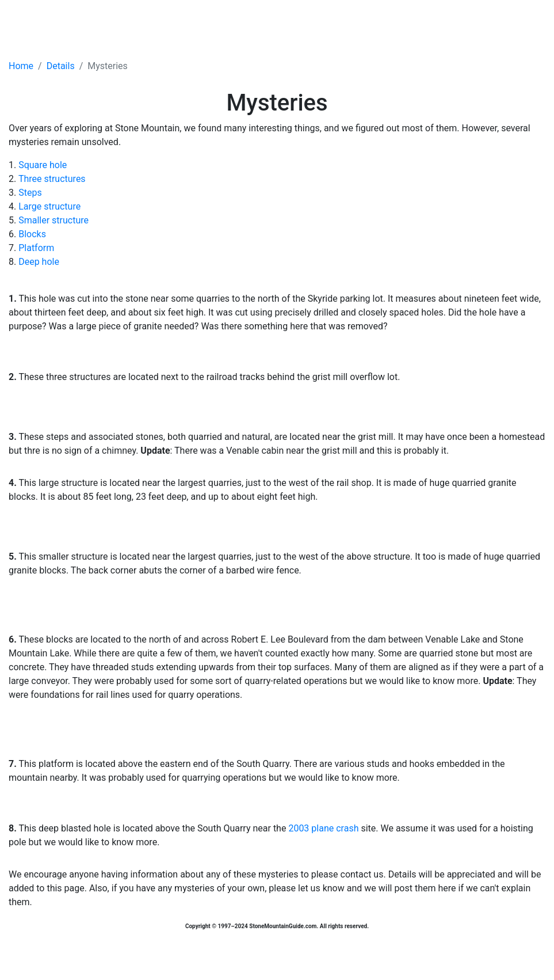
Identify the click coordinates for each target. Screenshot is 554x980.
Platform (36, 248)
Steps (30, 193)
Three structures (52, 179)
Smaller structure (54, 220)
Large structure (49, 206)
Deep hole (39, 262)
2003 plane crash (323, 828)
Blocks (32, 234)
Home (21, 66)
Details (61, 66)
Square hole (43, 165)
